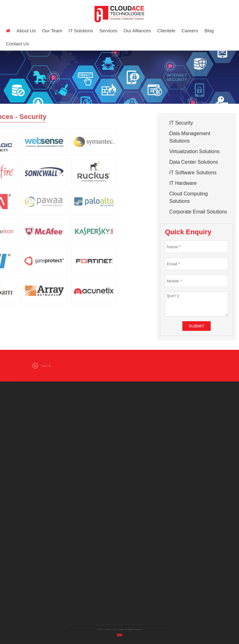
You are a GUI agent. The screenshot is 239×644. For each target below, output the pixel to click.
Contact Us (17, 44)
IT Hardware (183, 183)
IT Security (181, 123)
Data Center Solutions (194, 162)
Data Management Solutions (190, 137)
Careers (190, 31)
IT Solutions (81, 31)
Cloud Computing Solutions (189, 197)
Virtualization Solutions (194, 151)
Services (108, 31)
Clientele (166, 31)
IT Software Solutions (193, 173)
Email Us (42, 366)
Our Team (52, 31)
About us (26, 31)
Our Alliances (137, 31)
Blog (209, 31)
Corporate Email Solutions (198, 212)
